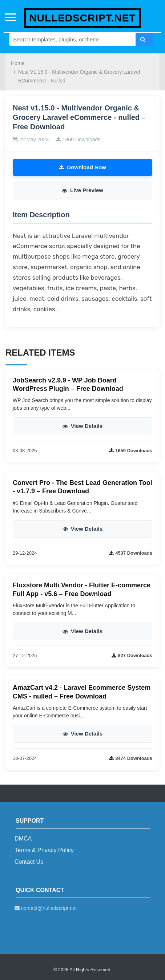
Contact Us (29, 862)
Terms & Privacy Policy (44, 850)
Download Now (82, 167)
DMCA (23, 839)
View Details (82, 426)
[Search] (144, 39)
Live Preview (82, 190)
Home (18, 63)
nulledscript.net (83, 18)
